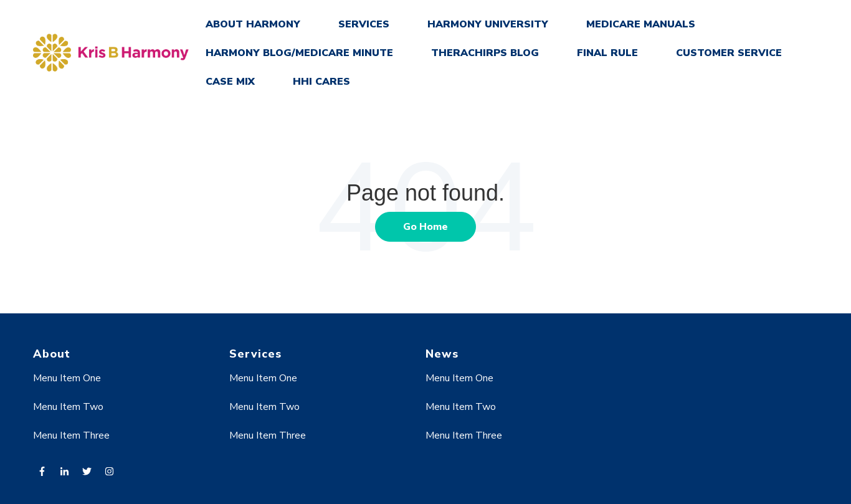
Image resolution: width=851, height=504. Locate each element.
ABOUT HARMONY (253, 24)
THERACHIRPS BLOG (485, 53)
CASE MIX (230, 82)
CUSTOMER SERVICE (729, 53)
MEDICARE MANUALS (641, 24)
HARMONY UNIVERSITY (488, 24)
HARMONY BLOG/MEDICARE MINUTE (299, 53)
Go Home (425, 227)
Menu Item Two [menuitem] (68, 407)
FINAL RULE (607, 53)
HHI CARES (321, 82)
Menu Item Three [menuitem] (71, 435)
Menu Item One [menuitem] (67, 378)
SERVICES (364, 24)
